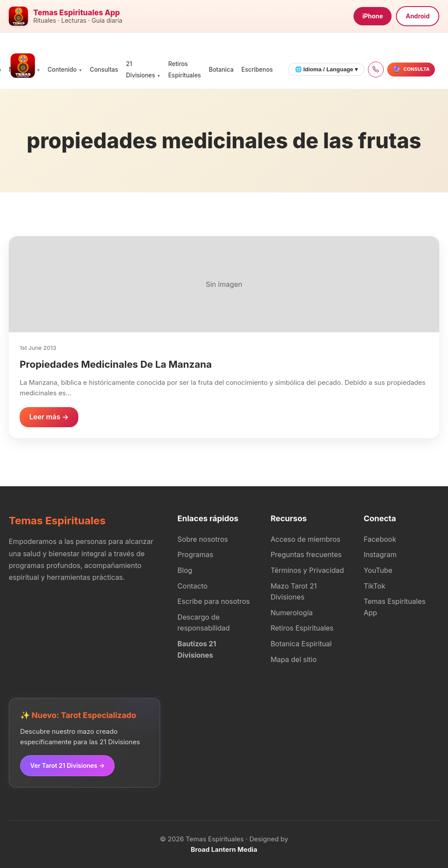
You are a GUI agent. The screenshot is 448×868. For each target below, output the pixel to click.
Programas (196, 554)
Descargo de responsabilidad (204, 623)
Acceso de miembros (305, 539)
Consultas (104, 70)
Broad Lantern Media (224, 849)
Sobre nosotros (203, 539)
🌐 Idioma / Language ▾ (326, 69)
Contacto (193, 586)
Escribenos (257, 70)
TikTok (374, 586)
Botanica (221, 70)
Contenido (62, 70)
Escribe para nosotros (214, 601)
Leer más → (49, 417)
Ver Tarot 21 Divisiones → (67, 765)
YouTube (378, 570)
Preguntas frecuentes (306, 554)
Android (418, 16)
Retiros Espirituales (302, 628)
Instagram (380, 554)
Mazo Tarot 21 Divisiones (294, 592)
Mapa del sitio (293, 659)
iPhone (373, 16)
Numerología (291, 613)
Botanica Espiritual (301, 644)
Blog (185, 570)
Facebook (380, 539)
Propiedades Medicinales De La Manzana (116, 364)
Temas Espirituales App (394, 607)
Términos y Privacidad (307, 570)
